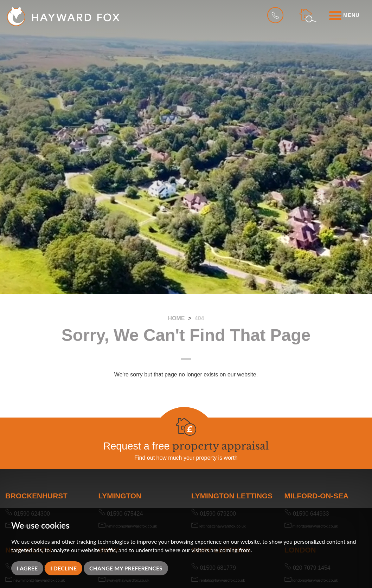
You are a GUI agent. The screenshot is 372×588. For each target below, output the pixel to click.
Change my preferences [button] (126, 568)
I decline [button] (63, 568)
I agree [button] (27, 568)
